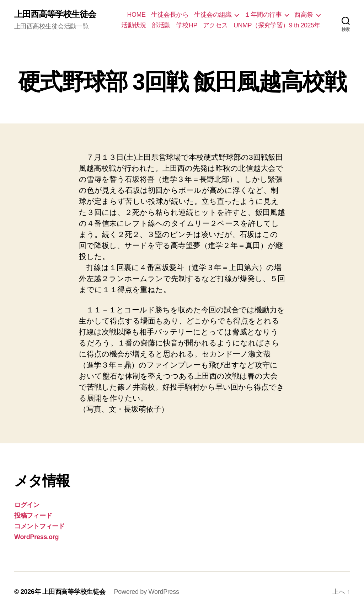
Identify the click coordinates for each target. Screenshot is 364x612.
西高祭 (304, 15)
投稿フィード (33, 516)
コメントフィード (39, 526)
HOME (136, 15)
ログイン (27, 505)
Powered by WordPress (146, 592)
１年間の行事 (263, 15)
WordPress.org (36, 537)
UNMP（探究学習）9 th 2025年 (277, 25)
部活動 (161, 25)
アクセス (215, 25)
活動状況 (134, 25)
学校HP (187, 25)
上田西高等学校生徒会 (55, 14)
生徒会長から (170, 15)
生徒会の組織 (213, 15)
